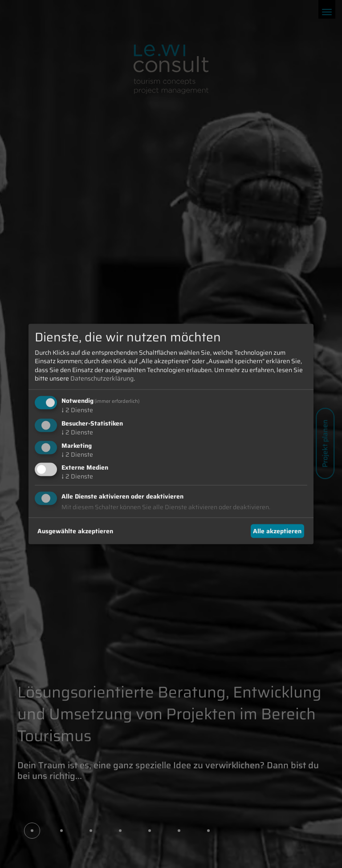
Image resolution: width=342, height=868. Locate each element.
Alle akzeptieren (277, 531)
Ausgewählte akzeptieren (75, 531)
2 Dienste (77, 410)
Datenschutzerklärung (102, 378)
